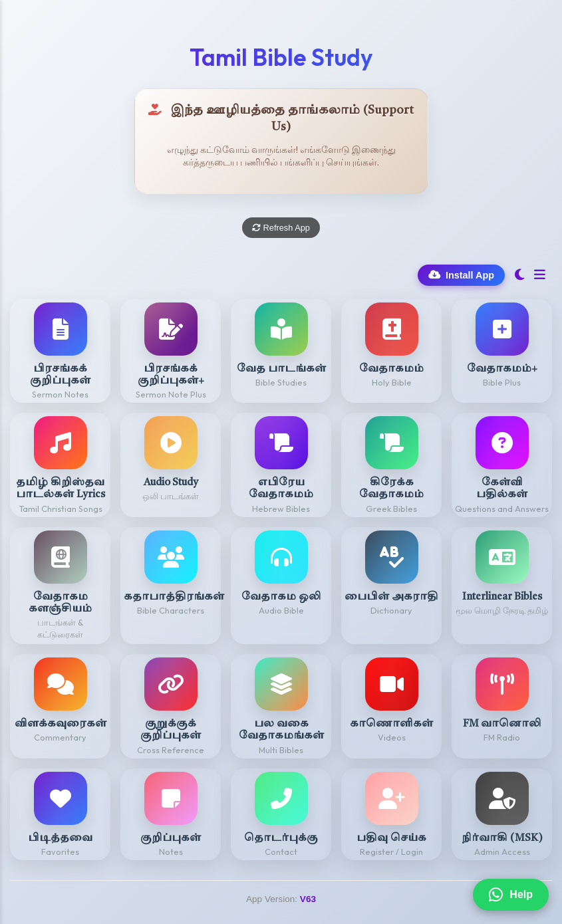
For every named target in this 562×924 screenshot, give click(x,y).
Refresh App (281, 228)
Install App (461, 275)
